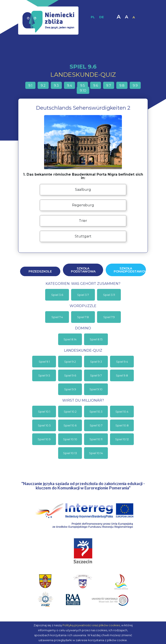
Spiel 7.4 (57, 317)
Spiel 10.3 (96, 412)
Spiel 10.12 (122, 439)
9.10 (83, 91)
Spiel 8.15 (96, 339)
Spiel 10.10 (70, 439)
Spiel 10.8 (122, 425)
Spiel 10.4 (122, 412)
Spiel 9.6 (70, 375)
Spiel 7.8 (83, 317)
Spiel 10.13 (70, 453)
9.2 (43, 86)
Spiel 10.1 (44, 412)
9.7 (109, 86)
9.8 (122, 86)
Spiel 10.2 (70, 412)
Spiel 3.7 (83, 295)
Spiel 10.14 (96, 453)
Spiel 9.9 (70, 389)
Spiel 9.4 (122, 362)
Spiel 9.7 (96, 375)
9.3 (56, 86)
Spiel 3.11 (109, 295)
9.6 (96, 86)
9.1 (30, 86)
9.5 (83, 86)
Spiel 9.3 (96, 362)
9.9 (135, 86)
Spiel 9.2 (70, 362)
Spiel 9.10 (96, 389)
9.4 (69, 86)
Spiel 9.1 (44, 362)
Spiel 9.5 (44, 375)
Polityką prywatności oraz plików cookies (91, 625)
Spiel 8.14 (70, 339)
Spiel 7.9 (109, 317)
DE (101, 17)
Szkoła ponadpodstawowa (130, 270)
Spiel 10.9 (44, 439)
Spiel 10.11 (96, 439)
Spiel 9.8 (122, 375)
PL (93, 17)
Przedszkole (40, 271)
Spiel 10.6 (70, 425)
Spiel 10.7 (96, 425)
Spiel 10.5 (44, 425)
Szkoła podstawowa (83, 270)
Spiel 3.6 (57, 295)
